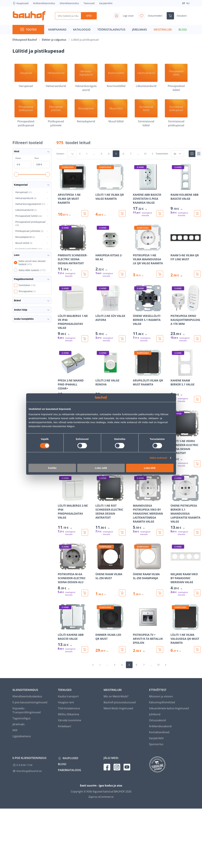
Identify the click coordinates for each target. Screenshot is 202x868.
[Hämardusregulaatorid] (86, 78)
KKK (15, 730)
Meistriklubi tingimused (118, 708)
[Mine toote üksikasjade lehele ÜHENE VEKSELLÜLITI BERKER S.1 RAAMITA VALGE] (148, 313)
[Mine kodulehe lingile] (29, 16)
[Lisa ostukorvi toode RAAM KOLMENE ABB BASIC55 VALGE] (197, 213)
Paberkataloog (70, 770)
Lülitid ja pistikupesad (85, 40)
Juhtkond (155, 714)
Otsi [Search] (89, 16)
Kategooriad (32, 185)
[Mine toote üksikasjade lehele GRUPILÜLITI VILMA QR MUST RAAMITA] (148, 376)
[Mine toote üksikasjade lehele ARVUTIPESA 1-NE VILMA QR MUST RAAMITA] (73, 190)
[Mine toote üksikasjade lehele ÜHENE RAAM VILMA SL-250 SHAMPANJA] (148, 570)
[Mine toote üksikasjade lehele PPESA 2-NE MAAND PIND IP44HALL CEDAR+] (73, 376)
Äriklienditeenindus (44, 3)
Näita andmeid (158, 458)
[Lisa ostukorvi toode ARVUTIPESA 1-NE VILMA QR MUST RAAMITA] (85, 213)
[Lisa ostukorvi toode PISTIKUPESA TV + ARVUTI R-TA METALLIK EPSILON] (160, 650)
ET (184, 3)
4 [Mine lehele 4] (109, 154)
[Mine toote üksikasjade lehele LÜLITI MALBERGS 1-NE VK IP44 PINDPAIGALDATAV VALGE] (73, 313)
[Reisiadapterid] (86, 111)
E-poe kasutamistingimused (30, 702)
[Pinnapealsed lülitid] (176, 78)
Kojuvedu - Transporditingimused (27, 710)
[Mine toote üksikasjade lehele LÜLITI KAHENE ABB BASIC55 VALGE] (73, 628)
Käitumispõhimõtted (162, 702)
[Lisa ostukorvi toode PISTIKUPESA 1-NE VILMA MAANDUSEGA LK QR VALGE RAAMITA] (160, 274)
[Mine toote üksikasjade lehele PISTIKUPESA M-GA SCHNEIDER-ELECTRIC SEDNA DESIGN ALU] (73, 570)
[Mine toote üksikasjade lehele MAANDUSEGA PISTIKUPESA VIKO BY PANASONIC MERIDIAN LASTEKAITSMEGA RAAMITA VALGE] (148, 505)
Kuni (37, 158)
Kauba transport (68, 696)
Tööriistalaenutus (69, 708)
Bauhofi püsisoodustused (120, 702)
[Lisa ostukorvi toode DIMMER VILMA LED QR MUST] (122, 650)
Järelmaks (19, 724)
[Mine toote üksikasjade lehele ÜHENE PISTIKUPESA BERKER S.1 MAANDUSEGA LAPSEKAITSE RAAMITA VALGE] (186, 505)
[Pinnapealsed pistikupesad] (26, 113)
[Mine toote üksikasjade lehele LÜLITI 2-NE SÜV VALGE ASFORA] (111, 313)
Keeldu (52, 468)
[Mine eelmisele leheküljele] (80, 154)
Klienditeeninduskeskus (27, 696)
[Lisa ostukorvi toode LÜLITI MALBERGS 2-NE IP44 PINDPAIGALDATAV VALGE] (85, 532)
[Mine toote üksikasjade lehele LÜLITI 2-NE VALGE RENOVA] (111, 376)
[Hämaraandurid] (56, 76)
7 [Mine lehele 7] (131, 154)
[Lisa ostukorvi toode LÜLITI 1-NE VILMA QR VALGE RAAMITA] (122, 213)
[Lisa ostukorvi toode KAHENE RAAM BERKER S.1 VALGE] (197, 399)
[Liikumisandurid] (146, 76)
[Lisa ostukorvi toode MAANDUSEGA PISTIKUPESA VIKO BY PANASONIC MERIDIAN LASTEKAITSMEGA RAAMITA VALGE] (160, 532)
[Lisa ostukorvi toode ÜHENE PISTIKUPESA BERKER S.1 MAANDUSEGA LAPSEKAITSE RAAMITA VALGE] (197, 532)
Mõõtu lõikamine (69, 714)
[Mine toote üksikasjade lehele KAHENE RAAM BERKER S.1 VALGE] (186, 376)
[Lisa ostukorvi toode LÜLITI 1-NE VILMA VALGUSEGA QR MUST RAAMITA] (197, 650)
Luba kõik (150, 468)
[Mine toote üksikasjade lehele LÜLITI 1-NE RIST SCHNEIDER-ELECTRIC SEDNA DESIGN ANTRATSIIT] (111, 505)
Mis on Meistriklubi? (116, 696)
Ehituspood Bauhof (25, 40)
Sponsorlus (156, 744)
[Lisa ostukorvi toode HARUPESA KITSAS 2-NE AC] (122, 274)
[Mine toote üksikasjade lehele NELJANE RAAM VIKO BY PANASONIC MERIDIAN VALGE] (186, 570)
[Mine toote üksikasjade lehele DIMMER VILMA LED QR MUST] (111, 628)
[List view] (199, 154)
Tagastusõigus (22, 718)
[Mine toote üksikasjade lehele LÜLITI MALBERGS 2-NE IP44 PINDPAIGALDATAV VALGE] (73, 505)
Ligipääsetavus (22, 736)
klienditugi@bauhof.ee (29, 771)
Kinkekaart (65, 726)
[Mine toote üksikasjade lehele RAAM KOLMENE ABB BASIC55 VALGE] (186, 190)
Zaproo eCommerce (101, 797)
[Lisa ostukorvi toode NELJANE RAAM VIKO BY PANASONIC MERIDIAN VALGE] (197, 593)
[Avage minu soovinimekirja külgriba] (151, 16)
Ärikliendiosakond (160, 726)
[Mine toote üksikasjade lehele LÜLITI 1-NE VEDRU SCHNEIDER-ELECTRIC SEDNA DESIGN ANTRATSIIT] (186, 439)
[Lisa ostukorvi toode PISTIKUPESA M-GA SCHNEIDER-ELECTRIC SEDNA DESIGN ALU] (85, 593)
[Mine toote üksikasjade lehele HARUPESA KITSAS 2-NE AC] (111, 251)
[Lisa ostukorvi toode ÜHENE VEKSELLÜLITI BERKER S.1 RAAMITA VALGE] (160, 339)
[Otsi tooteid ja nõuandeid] (68, 16)
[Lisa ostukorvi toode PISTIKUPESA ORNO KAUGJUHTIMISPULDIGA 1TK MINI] (197, 339)
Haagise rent (66, 702)
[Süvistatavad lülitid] (146, 113)
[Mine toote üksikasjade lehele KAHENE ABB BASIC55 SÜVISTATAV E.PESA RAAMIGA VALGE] (148, 190)
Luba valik (101, 468)
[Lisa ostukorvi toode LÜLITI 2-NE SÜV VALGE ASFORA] (122, 339)
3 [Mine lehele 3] (101, 154)
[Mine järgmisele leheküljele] (152, 154)
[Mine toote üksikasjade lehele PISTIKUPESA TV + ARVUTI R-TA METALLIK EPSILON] (148, 628)
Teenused (89, 3)
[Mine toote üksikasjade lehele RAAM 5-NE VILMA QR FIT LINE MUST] (186, 251)
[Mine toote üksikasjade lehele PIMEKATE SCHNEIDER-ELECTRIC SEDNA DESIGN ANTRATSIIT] (73, 251)
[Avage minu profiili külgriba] (125, 16)
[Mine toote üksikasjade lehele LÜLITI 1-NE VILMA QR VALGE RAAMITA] (111, 190)
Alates (18, 158)
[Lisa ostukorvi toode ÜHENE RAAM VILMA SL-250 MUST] (122, 593)
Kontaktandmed (159, 732)
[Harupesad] (26, 76)
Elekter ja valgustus (54, 40)
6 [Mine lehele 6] (123, 154)
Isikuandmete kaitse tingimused (169, 708)
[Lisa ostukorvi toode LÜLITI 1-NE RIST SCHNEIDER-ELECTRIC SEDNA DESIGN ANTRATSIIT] (122, 532)
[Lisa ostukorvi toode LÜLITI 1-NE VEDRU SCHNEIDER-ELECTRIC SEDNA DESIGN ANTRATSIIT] (197, 464)
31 (145, 154)
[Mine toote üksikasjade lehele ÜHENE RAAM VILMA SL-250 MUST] (111, 570)
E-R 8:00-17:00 (24, 765)
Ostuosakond (157, 720)
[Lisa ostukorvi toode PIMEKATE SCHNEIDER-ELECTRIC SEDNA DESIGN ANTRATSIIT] (85, 274)
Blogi (62, 764)
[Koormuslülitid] (116, 76)
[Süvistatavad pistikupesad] (176, 113)
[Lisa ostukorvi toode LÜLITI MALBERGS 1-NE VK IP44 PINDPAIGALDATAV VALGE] (85, 339)
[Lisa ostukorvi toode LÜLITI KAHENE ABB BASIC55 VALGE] (85, 650)
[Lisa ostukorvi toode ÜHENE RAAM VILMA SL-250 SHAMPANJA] (160, 593)
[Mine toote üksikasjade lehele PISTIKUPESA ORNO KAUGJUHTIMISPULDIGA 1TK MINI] (186, 313)
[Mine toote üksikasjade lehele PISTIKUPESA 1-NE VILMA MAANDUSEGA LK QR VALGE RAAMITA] (148, 251)
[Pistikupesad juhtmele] (56, 113)
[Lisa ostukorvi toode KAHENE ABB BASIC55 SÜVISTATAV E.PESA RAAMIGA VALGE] (160, 213)
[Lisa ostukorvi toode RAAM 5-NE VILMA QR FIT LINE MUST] (197, 274)
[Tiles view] (192, 154)
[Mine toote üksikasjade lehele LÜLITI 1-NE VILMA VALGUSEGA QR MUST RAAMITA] (186, 628)
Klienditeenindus (69, 3)
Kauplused (20, 3)
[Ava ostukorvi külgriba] (178, 16)
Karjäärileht (106, 3)
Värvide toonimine (70, 720)
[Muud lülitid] (116, 111)
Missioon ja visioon (161, 696)
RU (188, 3)
